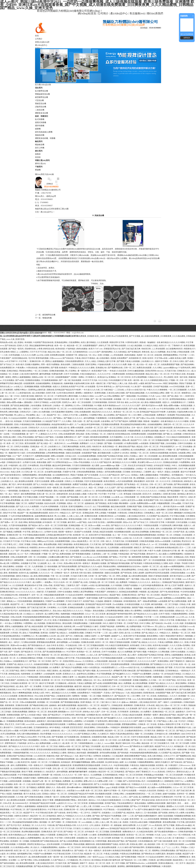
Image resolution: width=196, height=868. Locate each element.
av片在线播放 (120, 516)
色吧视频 (146, 557)
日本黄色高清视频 (132, 604)
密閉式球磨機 (41, 123)
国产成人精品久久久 (150, 633)
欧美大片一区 (165, 346)
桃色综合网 (191, 668)
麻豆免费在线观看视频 (67, 705)
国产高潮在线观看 (181, 529)
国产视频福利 (73, 863)
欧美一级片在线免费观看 (70, 500)
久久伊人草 (138, 538)
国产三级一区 (75, 784)
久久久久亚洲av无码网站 (180, 645)
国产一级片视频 (133, 579)
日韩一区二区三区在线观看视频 (73, 560)
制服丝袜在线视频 (148, 765)
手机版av (88, 611)
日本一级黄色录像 (180, 750)
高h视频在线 (24, 491)
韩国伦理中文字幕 (117, 342)
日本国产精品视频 (161, 387)
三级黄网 (148, 472)
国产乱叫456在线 (123, 387)
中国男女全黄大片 (8, 718)
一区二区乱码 (64, 589)
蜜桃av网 (126, 440)
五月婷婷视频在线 (110, 775)
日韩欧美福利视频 (186, 832)
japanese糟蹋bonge (108, 465)
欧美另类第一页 (81, 620)
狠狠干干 (11, 488)
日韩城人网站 (37, 544)
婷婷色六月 (173, 813)
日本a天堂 (7, 803)
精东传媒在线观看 (55, 721)
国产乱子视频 (169, 825)
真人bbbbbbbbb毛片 (105, 671)
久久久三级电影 (97, 443)
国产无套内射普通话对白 (11, 475)
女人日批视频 (131, 762)
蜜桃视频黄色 (39, 601)
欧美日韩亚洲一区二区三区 (56, 409)
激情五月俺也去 (23, 576)
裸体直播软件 (140, 481)
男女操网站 (31, 415)
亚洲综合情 (47, 406)
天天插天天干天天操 (12, 541)
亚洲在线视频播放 (43, 424)
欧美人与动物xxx (131, 456)
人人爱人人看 (86, 806)
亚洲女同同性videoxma (155, 371)
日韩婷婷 (167, 677)
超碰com (125, 702)
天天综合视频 (50, 658)
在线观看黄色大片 (179, 402)
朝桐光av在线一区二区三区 (43, 377)
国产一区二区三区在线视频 (25, 399)
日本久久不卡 (108, 519)
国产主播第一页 (58, 822)
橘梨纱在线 (90, 844)
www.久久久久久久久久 (26, 592)
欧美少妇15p (8, 750)
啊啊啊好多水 (185, 857)
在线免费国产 (123, 358)
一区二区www (39, 589)
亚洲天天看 (51, 393)
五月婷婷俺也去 (172, 671)
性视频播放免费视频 (15, 721)
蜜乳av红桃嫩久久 (96, 484)
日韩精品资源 (117, 705)
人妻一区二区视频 (110, 554)
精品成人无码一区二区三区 (148, 447)
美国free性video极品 (19, 645)
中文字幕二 (24, 361)
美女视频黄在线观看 (104, 794)
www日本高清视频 (177, 387)
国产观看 (121, 361)
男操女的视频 (79, 844)
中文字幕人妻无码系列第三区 (31, 598)
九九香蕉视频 (113, 548)
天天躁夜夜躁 (67, 844)
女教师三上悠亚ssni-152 (85, 491)
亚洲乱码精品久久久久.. (153, 507)
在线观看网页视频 (155, 434)
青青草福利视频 (42, 358)
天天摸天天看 (127, 478)
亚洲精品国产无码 (65, 630)
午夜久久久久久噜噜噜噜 (157, 390)
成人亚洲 (25, 500)
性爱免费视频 (46, 387)
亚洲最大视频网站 (33, 364)
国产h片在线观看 (92, 475)
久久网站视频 (173, 639)
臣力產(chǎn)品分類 (43, 85)
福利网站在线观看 (115, 522)
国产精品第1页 (27, 652)
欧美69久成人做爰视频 (29, 573)
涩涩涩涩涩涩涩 (77, 727)
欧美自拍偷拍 (30, 721)
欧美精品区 (66, 762)
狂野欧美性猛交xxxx (64, 462)
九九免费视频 (96, 775)
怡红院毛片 (51, 772)
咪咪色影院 (84, 699)
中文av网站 (182, 431)
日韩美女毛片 (25, 412)
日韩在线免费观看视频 (86, 472)
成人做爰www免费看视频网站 (171, 554)
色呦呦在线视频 (14, 715)
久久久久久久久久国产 (132, 406)
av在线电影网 (49, 674)
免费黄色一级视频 (80, 696)
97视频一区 (174, 380)
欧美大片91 (54, 513)
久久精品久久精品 (151, 346)
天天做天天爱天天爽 (139, 551)
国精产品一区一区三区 (9, 702)
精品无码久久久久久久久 (103, 412)
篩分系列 (39, 151)
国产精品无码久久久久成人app (114, 560)
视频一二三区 (121, 465)
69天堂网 (23, 731)
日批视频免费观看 (112, 469)
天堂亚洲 (64, 507)
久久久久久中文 (104, 374)
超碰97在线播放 (169, 794)
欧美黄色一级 (162, 765)
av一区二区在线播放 (184, 447)
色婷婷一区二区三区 (145, 355)
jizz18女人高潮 (43, 355)
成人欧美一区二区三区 (184, 649)
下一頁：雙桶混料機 (43, 318)
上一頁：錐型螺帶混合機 (45, 315)
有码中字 (157, 658)
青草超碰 (127, 494)
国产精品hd (33, 525)
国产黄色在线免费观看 (68, 567)
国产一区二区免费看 (33, 686)
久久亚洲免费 (103, 342)
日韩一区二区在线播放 (38, 557)
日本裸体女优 (23, 548)
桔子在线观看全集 (72, 737)
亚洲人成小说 (64, 428)
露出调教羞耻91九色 (183, 727)
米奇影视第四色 (130, 601)
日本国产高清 (179, 532)
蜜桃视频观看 (93, 753)
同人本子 (187, 570)
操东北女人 (157, 582)
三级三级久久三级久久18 (127, 620)
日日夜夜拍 (11, 838)
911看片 (184, 705)
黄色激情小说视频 (99, 563)
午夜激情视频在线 (44, 529)
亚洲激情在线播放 (33, 380)
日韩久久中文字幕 (71, 415)
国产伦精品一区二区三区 (72, 819)
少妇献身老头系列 (150, 639)
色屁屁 (113, 358)
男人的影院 (169, 377)
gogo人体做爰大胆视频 (152, 727)
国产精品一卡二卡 (56, 570)
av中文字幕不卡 (12, 361)
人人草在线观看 (159, 349)
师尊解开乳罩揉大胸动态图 (11, 383)
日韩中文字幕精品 (41, 402)
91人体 (134, 387)
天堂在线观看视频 (25, 601)
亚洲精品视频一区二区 (78, 525)
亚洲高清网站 (163, 661)
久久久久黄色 (149, 529)
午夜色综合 (135, 765)
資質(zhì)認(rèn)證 (42, 42)
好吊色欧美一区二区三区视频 (55, 522)
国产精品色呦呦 (187, 364)
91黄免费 (65, 727)
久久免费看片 (170, 759)
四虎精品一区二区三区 (167, 791)
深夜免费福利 (175, 734)
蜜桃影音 (108, 601)
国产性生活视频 (7, 816)
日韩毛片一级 (38, 409)
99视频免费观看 (134, 431)
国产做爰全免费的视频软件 (125, 491)
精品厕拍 (82, 677)
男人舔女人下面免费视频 (30, 633)
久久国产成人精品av (55, 639)
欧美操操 (107, 750)
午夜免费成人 (165, 475)
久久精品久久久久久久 (91, 828)
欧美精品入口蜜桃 (161, 563)
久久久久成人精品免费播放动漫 (182, 686)
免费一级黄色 (6, 377)
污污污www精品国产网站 (64, 431)
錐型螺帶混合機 (41, 97)
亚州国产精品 (59, 585)
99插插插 (143, 592)
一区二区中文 (85, 813)
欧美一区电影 (175, 563)
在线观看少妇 (82, 838)
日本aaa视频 (176, 503)
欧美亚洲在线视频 (100, 510)
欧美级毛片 (153, 649)
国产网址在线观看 (119, 346)
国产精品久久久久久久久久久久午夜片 (127, 525)
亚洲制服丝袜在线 (118, 709)
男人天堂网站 (71, 371)
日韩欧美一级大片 (62, 573)
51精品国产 (106, 819)
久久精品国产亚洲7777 (52, 421)
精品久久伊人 (50, 598)
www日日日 (75, 589)
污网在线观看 (35, 554)
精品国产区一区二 (55, 415)
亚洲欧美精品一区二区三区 (161, 532)
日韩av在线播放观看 (83, 412)
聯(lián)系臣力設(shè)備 (44, 174)
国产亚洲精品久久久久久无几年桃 (113, 655)
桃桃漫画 (134, 702)
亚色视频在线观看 (121, 409)
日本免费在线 (33, 465)
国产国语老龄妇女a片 (37, 645)
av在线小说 (127, 538)
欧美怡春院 (135, 645)
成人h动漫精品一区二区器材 (99, 459)
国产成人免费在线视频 (62, 554)
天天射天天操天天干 (74, 601)
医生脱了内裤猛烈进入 (93, 450)
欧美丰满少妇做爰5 (72, 639)
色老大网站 (23, 522)
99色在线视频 (160, 740)
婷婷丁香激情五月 (177, 661)
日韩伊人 (68, 481)
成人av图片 (114, 633)
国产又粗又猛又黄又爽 (131, 349)
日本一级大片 (137, 428)
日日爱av (121, 589)
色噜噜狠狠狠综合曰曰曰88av (129, 567)
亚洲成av (100, 472)
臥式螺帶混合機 (41, 91)
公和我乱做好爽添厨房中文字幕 (59, 535)
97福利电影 (71, 349)
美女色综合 (12, 548)
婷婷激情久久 (113, 592)
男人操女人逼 (116, 822)
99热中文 (184, 497)
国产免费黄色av (183, 450)
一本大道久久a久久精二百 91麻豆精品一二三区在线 (103, 390)
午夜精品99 (153, 652)
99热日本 (141, 857)
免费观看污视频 (136, 421)
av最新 (171, 358)
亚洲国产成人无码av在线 (170, 478)
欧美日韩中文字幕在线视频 (100, 535)
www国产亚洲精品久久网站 (85, 734)
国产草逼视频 (58, 737)
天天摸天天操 (119, 541)
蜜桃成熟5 (29, 402)
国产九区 (20, 507)
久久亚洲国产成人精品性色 (158, 516)
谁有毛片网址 (52, 589)
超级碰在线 (8, 399)
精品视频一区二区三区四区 (162, 557)
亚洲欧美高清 (7, 469)
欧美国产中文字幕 (77, 387)
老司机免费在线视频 (113, 472)
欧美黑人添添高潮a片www (11, 690)
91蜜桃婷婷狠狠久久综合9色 (85, 630)
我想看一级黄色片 (66, 532)
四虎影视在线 (149, 693)
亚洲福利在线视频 (177, 538)
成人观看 (96, 465)
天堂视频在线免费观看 (110, 424)
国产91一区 (57, 661)
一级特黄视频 (12, 491)
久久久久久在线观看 (49, 428)
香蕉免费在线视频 (8, 507)
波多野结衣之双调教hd (86, 674)
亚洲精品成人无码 (181, 557)
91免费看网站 (185, 462)
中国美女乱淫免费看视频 (130, 854)
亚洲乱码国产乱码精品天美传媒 (110, 456)
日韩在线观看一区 (132, 497)
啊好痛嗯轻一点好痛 (51, 500)
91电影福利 (14, 465)
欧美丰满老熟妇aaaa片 (112, 406)
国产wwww (126, 475)
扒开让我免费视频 (140, 377)
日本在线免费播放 (8, 459)
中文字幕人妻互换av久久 (33, 532)
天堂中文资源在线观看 (94, 481)
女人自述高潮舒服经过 (154, 759)
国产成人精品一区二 (176, 396)
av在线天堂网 (56, 402)
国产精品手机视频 (138, 554)
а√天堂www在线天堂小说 (136, 390)
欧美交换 (162, 639)
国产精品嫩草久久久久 (122, 674)
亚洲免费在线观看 (58, 355)
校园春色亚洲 (18, 440)
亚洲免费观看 (116, 832)
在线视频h (71, 690)
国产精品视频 (73, 497)
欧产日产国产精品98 (120, 421)
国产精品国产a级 (72, 806)
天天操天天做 (171, 371)
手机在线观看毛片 (168, 447)
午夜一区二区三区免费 (146, 488)
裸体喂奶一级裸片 (151, 715)
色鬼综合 (165, 538)
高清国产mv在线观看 (83, 532)
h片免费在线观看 (131, 443)
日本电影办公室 (161, 734)
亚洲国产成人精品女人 (59, 633)
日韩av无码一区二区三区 (55, 440)
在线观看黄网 (29, 383)
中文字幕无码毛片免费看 (142, 677)
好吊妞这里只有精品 (145, 465)
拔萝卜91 (51, 462)
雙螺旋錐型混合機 (42, 94)
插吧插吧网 (136, 557)
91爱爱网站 (15, 563)
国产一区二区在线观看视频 (155, 560)
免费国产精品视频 (45, 399)
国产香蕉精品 (101, 503)
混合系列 (39, 88)
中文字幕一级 (125, 557)
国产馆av (134, 806)
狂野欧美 (97, 756)
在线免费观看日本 (8, 368)
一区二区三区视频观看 (178, 390)
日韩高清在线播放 (135, 560)
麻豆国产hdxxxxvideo (154, 383)
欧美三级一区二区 (22, 851)
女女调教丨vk (14, 860)
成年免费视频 (89, 418)
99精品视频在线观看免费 (54, 595)
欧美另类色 (35, 769)
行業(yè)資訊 (45, 326)
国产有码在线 (176, 570)
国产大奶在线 (60, 813)
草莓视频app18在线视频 (154, 775)
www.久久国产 (95, 352)
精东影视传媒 (174, 592)
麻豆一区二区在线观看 (82, 402)
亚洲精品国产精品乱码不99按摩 (81, 794)
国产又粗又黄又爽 (184, 791)
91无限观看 (51, 835)
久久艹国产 (17, 456)
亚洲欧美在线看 (91, 516)
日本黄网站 (52, 608)
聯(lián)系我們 (155, 13)
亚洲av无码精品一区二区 (96, 434)
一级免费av (48, 582)
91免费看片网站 (96, 415)
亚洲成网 (171, 415)
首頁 (37, 36)
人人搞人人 (71, 664)
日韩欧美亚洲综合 (136, 513)
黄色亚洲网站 (153, 636)
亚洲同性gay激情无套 (37, 390)
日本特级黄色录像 (185, 560)
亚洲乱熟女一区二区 (39, 447)
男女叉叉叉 (10, 724)
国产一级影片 (164, 702)
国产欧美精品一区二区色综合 (136, 484)
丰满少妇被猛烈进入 (88, 374)
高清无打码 (25, 762)
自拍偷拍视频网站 (43, 383)
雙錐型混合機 (41, 104)
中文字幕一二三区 (187, 355)
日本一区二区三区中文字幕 (123, 686)
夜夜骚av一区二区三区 (140, 453)
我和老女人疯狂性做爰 (77, 753)
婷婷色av (87, 712)
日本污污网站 (145, 623)
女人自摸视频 (176, 434)
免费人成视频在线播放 (149, 475)
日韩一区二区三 (156, 484)
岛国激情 (188, 554)
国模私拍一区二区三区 (38, 712)
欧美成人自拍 (36, 794)
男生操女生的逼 (149, 800)
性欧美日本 (97, 447)
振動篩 (38, 154)
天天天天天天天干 (103, 664)
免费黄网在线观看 (43, 456)
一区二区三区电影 (171, 604)
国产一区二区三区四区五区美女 (118, 428)
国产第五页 (55, 551)
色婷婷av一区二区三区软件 (70, 847)
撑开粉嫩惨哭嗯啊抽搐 (81, 762)
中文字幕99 (71, 652)
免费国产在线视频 (80, 484)
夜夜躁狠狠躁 (66, 484)
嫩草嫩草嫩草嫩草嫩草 (78, 772)
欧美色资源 (60, 349)
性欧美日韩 (146, 349)
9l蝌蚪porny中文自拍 (45, 541)
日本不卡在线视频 (72, 374)
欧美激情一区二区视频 (172, 579)
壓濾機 (38, 170)
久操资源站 (172, 412)
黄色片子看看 (27, 772)
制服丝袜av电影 (53, 756)
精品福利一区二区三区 (114, 731)
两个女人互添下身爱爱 (174, 585)
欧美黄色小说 (23, 680)
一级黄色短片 (185, 671)
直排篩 (38, 157)
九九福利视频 (90, 608)
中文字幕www (72, 440)
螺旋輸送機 (40, 145)
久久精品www (29, 614)
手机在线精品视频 (183, 415)
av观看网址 (24, 352)
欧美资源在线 (25, 611)
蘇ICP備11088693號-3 (57, 330)
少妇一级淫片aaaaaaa (93, 778)
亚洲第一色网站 (78, 377)
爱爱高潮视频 (44, 576)
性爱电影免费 (57, 374)
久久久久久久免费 (29, 355)
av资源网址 (76, 478)
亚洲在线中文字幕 (170, 551)
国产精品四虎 (131, 841)
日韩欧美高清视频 (147, 541)
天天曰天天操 (180, 668)
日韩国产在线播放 (131, 585)
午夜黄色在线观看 (151, 525)
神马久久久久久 (172, 857)
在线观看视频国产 (91, 346)
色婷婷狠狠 (26, 674)
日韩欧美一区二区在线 (147, 724)
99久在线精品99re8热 (10, 595)
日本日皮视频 (182, 522)
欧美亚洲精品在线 (20, 358)
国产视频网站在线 (116, 368)
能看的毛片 (125, 551)
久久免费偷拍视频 (148, 668)
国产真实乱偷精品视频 (135, 393)
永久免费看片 (55, 668)
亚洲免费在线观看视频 (64, 686)
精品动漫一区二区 (75, 346)
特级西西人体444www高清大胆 (42, 548)
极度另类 (78, 686)
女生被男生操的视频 (150, 431)
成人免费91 (37, 582)
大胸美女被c (79, 636)
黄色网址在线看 (186, 639)
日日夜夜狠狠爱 (132, 541)
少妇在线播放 (36, 406)
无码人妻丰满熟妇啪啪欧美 (28, 734)
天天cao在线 (91, 431)
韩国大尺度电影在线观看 (159, 576)
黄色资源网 (53, 712)
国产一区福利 (84, 437)
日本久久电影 (180, 500)
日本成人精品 (143, 570)
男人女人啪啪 (60, 516)
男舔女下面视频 (186, 383)
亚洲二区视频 (104, 355)
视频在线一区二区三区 (51, 655)
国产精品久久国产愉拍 (45, 437)
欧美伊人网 (124, 844)
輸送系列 (39, 141)
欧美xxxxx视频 (95, 525)
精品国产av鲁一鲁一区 (121, 677)
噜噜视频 (143, 409)
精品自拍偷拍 (137, 693)
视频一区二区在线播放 (145, 734)
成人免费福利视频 (134, 626)
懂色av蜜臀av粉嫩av (15, 402)
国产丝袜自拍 (11, 346)
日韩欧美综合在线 (68, 510)
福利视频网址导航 (25, 854)
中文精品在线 (72, 645)
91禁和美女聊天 (132, 342)
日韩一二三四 (128, 816)
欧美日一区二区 (102, 642)
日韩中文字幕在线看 (61, 399)
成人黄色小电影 (13, 529)
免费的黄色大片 (70, 437)
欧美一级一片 (20, 784)
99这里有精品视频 (121, 765)
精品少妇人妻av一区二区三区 (60, 352)
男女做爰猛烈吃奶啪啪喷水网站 (134, 424)
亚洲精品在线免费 (75, 608)
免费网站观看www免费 (147, 503)
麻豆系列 (72, 522)
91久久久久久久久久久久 (147, 491)
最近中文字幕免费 (188, 472)
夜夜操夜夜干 (25, 595)
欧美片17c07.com (96, 349)
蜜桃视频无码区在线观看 (56, 724)
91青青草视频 (101, 841)
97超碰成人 (142, 649)
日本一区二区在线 (187, 380)
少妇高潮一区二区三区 (94, 428)
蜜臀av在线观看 (77, 428)
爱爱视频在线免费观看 (46, 642)
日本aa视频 (189, 769)
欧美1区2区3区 (162, 800)
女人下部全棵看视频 (102, 507)
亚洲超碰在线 (57, 383)
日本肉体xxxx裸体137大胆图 (92, 639)
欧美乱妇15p (103, 377)
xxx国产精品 (82, 522)
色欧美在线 (74, 699)
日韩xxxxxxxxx (56, 358)
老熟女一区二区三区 (76, 503)
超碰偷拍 (53, 705)
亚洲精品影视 (108, 778)
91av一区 (177, 835)
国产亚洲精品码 (135, 352)
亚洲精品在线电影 (171, 462)
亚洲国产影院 (173, 510)
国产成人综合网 (93, 421)
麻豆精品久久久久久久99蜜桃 (125, 462)
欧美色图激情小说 (87, 841)
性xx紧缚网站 (137, 611)
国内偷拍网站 (107, 352)
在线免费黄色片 (84, 693)
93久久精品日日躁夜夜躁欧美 (179, 437)
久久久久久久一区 (46, 573)
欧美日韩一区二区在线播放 (160, 709)
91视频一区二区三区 (175, 740)
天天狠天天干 (29, 456)
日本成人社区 (71, 456)
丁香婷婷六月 (177, 346)
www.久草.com (153, 409)
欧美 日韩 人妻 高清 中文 (42, 709)
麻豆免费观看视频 (29, 494)
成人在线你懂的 (103, 358)
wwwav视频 (40, 724)
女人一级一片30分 (13, 396)
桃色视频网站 (34, 740)
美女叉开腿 (171, 352)
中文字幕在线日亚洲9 (45, 813)
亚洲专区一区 (183, 794)
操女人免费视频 (125, 683)
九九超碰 (125, 819)
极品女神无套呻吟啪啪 (91, 424)
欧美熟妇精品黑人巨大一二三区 (178, 548)
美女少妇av (57, 611)
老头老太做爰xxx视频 (78, 494)
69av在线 (168, 623)
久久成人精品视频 (135, 346)
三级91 (35, 412)
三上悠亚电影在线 (24, 393)
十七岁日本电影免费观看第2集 (21, 516)
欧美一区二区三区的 (15, 443)
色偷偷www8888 (16, 538)
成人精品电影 (153, 592)
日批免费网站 (75, 342)
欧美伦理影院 (110, 481)
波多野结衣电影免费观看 (24, 519)
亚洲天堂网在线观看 (107, 759)
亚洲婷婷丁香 (72, 355)
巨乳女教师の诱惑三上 (9, 352)
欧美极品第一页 (181, 746)
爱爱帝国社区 (11, 743)
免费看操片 (162, 415)
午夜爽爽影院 (101, 418)
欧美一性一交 (60, 346)
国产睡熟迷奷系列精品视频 (119, 563)
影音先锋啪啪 (120, 579)
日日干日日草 (36, 500)
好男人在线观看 (182, 409)
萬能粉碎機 (40, 135)
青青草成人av (109, 387)
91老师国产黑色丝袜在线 (44, 342)
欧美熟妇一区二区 (165, 535)
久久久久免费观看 (32, 507)
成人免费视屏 (122, 582)
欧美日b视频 (113, 503)
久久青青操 (136, 633)
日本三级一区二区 (47, 828)
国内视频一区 (45, 822)
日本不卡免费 (46, 769)
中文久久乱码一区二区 (63, 582)
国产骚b (166, 434)
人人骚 (17, 762)
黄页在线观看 (30, 443)
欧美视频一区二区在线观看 (49, 702)
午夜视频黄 (112, 513)
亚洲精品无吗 (62, 835)
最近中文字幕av (86, 756)
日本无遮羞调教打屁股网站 (62, 412)
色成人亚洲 (16, 472)
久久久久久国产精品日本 (101, 462)
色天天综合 (41, 671)
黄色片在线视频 (14, 431)
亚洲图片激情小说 (79, 459)
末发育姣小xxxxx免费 (76, 791)
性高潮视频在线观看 (187, 465)
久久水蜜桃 (152, 750)
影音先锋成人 (137, 472)
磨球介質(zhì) (40, 164)
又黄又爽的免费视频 (71, 447)
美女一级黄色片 (25, 409)
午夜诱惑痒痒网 (171, 469)
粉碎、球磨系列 (41, 116)
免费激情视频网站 (30, 475)
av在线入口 (19, 387)
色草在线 (97, 652)
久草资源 (14, 633)
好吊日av (31, 743)
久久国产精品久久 (59, 860)
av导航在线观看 (183, 352)
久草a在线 (151, 705)
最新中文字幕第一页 (164, 361)
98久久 (106, 623)
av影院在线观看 (127, 548)
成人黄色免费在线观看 (168, 456)
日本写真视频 (138, 759)
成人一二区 (41, 415)
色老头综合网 (50, 503)
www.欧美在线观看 (76, 409)
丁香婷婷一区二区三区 (111, 478)
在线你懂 (158, 355)
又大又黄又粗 (96, 544)
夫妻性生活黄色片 (22, 816)
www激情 (93, 835)
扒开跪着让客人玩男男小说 (64, 529)
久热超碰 (100, 601)
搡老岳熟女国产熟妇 (127, 447)
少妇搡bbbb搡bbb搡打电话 (59, 557)
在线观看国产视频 (89, 453)
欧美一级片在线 (181, 377)
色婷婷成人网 (70, 626)
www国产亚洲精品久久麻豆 (88, 626)
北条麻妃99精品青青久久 (42, 611)
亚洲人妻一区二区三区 (46, 494)
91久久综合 (103, 380)
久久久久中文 (165, 481)
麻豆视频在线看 (104, 453)
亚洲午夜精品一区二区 (90, 702)
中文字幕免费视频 (8, 503)
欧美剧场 (173, 453)
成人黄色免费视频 (140, 683)
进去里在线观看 (54, 844)
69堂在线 (57, 775)
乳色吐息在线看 (108, 529)
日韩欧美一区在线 (104, 797)
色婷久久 (189, 585)
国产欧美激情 (137, 563)
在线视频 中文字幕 (29, 563)
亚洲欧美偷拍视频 (57, 371)
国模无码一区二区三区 (45, 396)
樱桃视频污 (179, 513)
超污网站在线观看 (164, 488)
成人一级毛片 (158, 472)
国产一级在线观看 (145, 387)
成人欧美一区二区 (8, 658)
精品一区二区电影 (96, 488)
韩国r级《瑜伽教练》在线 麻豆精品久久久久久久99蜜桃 (162, 342)
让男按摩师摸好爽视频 (56, 453)
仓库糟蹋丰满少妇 (94, 715)
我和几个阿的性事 (28, 671)
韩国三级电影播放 (171, 383)
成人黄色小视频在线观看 (151, 402)
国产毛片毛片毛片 (11, 611)
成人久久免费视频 (158, 352)
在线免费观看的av (88, 589)
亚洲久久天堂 (23, 346)
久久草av (77, 406)
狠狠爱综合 (187, 393)
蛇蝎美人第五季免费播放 (84, 592)
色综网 (59, 674)
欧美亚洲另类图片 (156, 469)
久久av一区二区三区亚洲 (96, 614)
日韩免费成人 (150, 513)
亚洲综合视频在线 (166, 863)
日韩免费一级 (47, 775)
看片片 (26, 794)
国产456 (69, 636)
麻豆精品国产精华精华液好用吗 (120, 614)
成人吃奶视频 (40, 623)
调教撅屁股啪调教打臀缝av (94, 787)
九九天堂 (34, 851)
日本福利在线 (178, 677)
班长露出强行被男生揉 (111, 860)
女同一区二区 (37, 595)
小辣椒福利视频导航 (21, 753)
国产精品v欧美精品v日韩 (66, 825)
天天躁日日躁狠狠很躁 (32, 421)
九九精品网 (42, 563)
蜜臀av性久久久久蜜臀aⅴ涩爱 (96, 781)
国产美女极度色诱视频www (54, 652)
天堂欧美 (152, 860)
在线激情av (158, 494)
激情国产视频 (138, 608)
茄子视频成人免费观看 (13, 532)
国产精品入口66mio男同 (186, 731)
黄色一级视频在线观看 (45, 519)
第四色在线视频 (35, 522)
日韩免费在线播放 (80, 623)
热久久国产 (96, 712)
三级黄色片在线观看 (152, 538)
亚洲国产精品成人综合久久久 (175, 778)
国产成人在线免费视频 (23, 469)
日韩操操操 (118, 601)
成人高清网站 (109, 415)
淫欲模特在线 (30, 349)
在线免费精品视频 (88, 551)
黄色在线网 (66, 364)
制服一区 (132, 364)
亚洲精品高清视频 (96, 803)
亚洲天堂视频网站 (76, 507)
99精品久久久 (66, 513)
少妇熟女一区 (59, 406)
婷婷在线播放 (82, 349)
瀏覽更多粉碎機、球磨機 (45, 138)
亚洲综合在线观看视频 (159, 453)
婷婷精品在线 (14, 674)
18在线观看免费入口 (109, 668)
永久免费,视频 (44, 412)
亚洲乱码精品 (13, 371)
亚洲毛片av (67, 402)
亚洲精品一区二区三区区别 (120, 377)
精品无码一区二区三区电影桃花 (16, 630)
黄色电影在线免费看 (96, 731)
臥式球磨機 (40, 119)
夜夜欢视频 (42, 462)
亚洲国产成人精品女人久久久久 (144, 642)
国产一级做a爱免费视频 (11, 500)
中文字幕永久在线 (178, 374)
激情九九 (23, 655)
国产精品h (185, 595)
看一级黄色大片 (84, 371)
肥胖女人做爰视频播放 (55, 361)
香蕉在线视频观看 (135, 529)
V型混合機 (39, 100)
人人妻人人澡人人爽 (75, 516)
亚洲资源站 (135, 712)
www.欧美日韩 (40, 756)
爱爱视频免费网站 (171, 355)
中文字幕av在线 (161, 358)
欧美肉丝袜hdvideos (182, 428)
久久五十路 (129, 437)
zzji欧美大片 (61, 803)
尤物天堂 (111, 434)
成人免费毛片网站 (56, 450)
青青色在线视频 (75, 519)
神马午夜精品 (55, 727)
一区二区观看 (61, 497)
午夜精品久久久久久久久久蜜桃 (82, 368)
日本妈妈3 (15, 683)
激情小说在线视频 (30, 431)
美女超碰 (191, 374)
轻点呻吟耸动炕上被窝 (94, 409)
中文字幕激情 (168, 727)
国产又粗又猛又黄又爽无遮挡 (19, 570)
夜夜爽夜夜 (129, 705)
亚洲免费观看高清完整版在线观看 (87, 765)
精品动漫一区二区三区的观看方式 (123, 661)
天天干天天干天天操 (39, 352)
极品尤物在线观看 (119, 507)
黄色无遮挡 (83, 800)
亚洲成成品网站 (61, 342)
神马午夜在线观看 (25, 484)
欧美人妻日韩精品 (89, 342)
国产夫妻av (141, 418)
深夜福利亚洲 (62, 494)
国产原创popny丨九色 (121, 693)
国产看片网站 (70, 570)
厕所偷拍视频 (104, 585)
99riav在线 (151, 418)
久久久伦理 (180, 608)
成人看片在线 (48, 838)
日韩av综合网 (16, 617)
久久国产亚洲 (164, 570)
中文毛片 (182, 721)
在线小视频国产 (79, 598)
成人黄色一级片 (168, 459)
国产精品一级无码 (16, 349)
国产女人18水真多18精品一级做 (46, 484)
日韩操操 (177, 535)
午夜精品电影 (124, 554)
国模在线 (51, 390)
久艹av (78, 424)
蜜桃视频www (64, 712)
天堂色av (108, 693)
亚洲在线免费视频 (20, 712)
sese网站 (134, 769)
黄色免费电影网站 (129, 570)
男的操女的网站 (26, 371)
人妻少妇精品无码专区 (156, 450)
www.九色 (136, 699)
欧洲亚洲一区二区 (45, 431)
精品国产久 (106, 705)
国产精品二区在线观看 (92, 746)
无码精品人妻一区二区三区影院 (102, 582)
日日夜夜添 (190, 810)
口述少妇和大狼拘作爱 (29, 374)
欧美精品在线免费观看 (129, 592)
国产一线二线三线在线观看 (70, 380)
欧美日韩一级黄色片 (82, 563)
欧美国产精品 (89, 601)
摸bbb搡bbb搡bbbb (28, 759)
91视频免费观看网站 (180, 614)
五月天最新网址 (117, 437)
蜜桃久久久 (179, 642)
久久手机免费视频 (15, 778)
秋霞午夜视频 (92, 598)
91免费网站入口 (28, 636)
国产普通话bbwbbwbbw (136, 863)
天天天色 (38, 652)
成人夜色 (34, 576)
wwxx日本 (30, 724)
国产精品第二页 (26, 589)
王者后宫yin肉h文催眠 (116, 393)
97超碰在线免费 (104, 364)
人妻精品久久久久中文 (48, 434)
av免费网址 (190, 781)
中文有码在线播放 (168, 409)
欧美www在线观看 (163, 541)
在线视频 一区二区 (122, 399)
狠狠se (127, 611)
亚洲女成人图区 (10, 437)
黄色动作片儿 (152, 554)
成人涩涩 (23, 465)
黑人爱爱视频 (139, 478)
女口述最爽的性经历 (175, 349)
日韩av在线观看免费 (67, 434)
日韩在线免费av (103, 727)
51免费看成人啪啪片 (75, 724)
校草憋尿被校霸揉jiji (178, 399)
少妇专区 (129, 690)
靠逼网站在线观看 (109, 866)
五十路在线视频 (51, 567)
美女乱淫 (132, 465)
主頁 (37, 212)
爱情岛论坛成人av (184, 772)
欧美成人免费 (181, 358)
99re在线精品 (143, 396)
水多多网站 (106, 421)
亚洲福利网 (35, 841)
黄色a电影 (80, 434)
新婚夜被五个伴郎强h (40, 551)
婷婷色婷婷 (160, 548)
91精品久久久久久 (156, 377)
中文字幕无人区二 (11, 544)
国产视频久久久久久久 (73, 418)
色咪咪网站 (121, 626)
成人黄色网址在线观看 (24, 481)
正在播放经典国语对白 (134, 731)
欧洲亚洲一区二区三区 (51, 680)
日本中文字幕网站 (114, 538)
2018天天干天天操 (90, 380)
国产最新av (58, 418)
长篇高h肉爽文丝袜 (82, 383)
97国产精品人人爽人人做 (117, 383)
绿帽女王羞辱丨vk (92, 636)
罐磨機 (38, 129)
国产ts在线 (20, 380)
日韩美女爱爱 (70, 838)
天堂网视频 (61, 503)
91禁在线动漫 (32, 368)
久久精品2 (191, 652)
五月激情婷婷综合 (81, 352)
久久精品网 (87, 500)
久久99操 (153, 680)
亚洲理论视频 (100, 393)
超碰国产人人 (117, 636)
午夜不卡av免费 (155, 551)
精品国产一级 (23, 513)
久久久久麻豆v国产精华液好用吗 (92, 440)
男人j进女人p (20, 415)
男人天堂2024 (85, 860)
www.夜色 (106, 525)
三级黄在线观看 (78, 364)
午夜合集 (51, 825)
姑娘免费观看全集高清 (44, 516)
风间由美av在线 (7, 342)
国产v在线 (190, 361)
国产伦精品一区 (81, 851)
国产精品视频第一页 (176, 491)
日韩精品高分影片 (14, 462)
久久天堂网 (146, 604)
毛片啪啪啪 (22, 608)
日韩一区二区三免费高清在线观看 (138, 368)
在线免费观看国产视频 (171, 364)
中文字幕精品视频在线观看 (34, 535)
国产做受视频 (84, 538)
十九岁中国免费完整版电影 (42, 491)
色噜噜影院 (169, 781)
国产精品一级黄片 (134, 639)
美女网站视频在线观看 (31, 832)
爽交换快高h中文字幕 (34, 585)
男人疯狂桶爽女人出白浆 (17, 428)
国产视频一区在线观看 (114, 443)
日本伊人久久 (107, 765)
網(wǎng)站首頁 (87, 13)
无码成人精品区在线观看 (103, 532)
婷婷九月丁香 (105, 346)
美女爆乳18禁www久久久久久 (40, 418)
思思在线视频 (43, 668)
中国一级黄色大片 (36, 765)
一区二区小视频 (95, 696)
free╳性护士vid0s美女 (121, 453)
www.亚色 (101, 589)
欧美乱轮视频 (187, 406)
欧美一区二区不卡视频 (80, 399)
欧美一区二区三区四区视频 (120, 510)
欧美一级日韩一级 (136, 380)
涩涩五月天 (147, 494)
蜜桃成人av (12, 601)
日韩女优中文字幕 (157, 522)
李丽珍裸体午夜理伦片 (175, 636)
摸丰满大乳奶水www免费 (152, 406)
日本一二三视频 (116, 781)
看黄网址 (156, 851)
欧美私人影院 (86, 447)
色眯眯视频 (69, 383)
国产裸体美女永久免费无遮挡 (142, 746)
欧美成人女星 (190, 655)
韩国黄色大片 (190, 349)
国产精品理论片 (55, 715)
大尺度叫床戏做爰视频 (18, 525)
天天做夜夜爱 (51, 592)
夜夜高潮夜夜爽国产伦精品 (136, 756)
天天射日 (77, 828)
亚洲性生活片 (190, 519)
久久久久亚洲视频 (138, 399)
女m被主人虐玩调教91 (157, 510)
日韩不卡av (179, 781)
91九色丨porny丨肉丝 (158, 396)
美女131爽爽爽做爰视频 (22, 693)
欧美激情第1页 (135, 358)
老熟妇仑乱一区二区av (88, 355)
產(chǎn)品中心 (119, 13)
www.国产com (101, 396)
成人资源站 (19, 342)
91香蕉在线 (122, 513)
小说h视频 (59, 437)
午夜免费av (21, 368)
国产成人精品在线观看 (34, 626)
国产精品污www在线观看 (136, 787)
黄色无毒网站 (9, 567)
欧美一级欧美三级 (98, 383)
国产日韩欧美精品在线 (50, 841)
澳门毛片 (13, 484)
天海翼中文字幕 (69, 472)
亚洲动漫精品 (160, 718)
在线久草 (192, 497)
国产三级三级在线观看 (164, 428)
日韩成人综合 (135, 630)
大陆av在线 (145, 579)
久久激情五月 (103, 734)
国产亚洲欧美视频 (129, 857)
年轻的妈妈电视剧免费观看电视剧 (170, 418)
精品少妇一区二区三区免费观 (88, 529)
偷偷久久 (96, 740)
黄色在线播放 (99, 611)
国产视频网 (106, 636)
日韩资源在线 (177, 481)
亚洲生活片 (172, 560)
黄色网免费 (80, 431)
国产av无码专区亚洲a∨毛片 (134, 781)
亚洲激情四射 (98, 573)
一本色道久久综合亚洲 (117, 371)
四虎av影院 (133, 383)
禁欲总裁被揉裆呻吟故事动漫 (42, 346)
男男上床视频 (101, 513)
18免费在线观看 (119, 374)
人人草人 (124, 797)
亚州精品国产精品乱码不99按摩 (68, 390)
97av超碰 (69, 649)
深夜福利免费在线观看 (66, 548)
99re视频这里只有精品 (73, 450)
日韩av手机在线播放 (26, 437)
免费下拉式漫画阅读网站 (109, 598)
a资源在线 (72, 683)
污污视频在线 (40, 649)
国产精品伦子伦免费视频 (182, 658)
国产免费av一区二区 (9, 522)
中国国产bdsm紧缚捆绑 (55, 601)
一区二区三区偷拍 (41, 371)
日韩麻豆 (89, 633)
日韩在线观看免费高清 (75, 361)
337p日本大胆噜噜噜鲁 (50, 507)
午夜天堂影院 (35, 680)
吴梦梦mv (91, 797)
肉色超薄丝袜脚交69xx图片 (63, 424)
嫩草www (105, 828)
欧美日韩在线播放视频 (34, 440)
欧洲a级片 (64, 368)
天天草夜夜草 (123, 712)
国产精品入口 (148, 548)
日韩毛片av (171, 772)
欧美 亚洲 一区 (152, 481)
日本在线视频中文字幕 (118, 380)
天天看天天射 (150, 731)
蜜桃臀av (79, 393)
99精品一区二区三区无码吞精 (131, 775)
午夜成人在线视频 (133, 361)
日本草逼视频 (14, 355)
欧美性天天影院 (22, 488)
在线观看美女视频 (77, 633)
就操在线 (13, 554)
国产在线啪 (168, 484)
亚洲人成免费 (139, 573)
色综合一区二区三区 (97, 863)
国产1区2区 (77, 513)
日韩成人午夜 (156, 579)
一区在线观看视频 (18, 434)
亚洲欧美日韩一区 (37, 361)
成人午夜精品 (103, 709)
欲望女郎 (40, 614)
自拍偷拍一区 (92, 759)
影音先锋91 (107, 851)
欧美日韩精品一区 (110, 447)
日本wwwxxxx (185, 765)
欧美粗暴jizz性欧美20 (9, 655)
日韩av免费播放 (114, 396)
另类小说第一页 (79, 421)
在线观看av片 (160, 437)
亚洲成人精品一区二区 (142, 851)
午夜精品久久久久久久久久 (140, 582)
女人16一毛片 (23, 554)
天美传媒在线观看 (96, 620)
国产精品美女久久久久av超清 (90, 567)
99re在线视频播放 (127, 469)
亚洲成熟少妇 (101, 368)
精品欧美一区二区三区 (94, 854)
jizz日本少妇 (135, 402)
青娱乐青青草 (173, 497)
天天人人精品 (91, 361)
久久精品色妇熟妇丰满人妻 (11, 614)
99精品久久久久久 (140, 510)
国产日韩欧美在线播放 (34, 797)
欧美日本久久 (61, 443)
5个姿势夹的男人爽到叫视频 (66, 396)
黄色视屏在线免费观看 (100, 437)
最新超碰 (118, 825)
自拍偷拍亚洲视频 (41, 664)
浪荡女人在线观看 (172, 472)
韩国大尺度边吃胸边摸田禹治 (122, 734)
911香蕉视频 (78, 481)
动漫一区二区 (155, 364)
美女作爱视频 (46, 465)
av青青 (40, 349)
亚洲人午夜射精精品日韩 (25, 424)
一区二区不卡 (11, 737)
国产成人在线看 (38, 478)
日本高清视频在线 (146, 841)
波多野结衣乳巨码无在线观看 (148, 459)
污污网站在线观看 (29, 642)
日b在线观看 (187, 535)
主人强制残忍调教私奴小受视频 (134, 598)
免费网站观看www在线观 (48, 778)
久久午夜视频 (105, 497)
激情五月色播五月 (163, 762)
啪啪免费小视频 (74, 750)
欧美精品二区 (29, 825)
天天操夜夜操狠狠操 (50, 380)
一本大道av (8, 623)
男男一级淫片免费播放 (51, 364)
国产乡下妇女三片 (8, 364)
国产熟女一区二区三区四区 (59, 459)
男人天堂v (116, 819)
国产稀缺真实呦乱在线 (54, 626)
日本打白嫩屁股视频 (136, 371)
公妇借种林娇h (177, 702)
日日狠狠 (127, 472)
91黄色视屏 (170, 522)
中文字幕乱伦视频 (30, 497)
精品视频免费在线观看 (39, 513)
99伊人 (175, 465)
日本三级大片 (161, 769)
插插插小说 (126, 784)
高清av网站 (68, 563)
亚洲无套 (45, 633)
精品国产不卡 (137, 440)
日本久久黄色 (179, 361)
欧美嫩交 (139, 686)
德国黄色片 (89, 393)
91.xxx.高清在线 (159, 772)
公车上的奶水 (95, 825)
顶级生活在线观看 (73, 453)
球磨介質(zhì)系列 (42, 160)
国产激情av (114, 557)
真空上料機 (40, 148)
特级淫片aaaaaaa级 (155, 598)
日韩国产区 (96, 813)
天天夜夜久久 (91, 377)
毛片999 (32, 358)
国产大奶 (4, 652)
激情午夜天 (190, 582)
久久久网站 (158, 368)
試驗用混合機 (41, 107)
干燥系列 (39, 167)
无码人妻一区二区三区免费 (65, 709)
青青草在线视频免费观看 (37, 604)
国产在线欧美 (76, 557)
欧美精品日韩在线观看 (136, 374)
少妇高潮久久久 (148, 361)
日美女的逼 (8, 519)
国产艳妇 (14, 589)
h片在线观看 (90, 387)
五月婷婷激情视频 (100, 402)
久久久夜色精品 (121, 352)
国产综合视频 (185, 690)
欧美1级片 (20, 364)
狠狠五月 (138, 548)
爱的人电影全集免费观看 (64, 491)
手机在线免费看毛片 (126, 803)
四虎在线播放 (130, 355)
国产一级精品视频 (129, 396)
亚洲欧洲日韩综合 (106, 516)
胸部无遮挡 (177, 709)
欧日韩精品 (96, 860)
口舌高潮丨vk (6, 585)
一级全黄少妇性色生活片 (35, 560)
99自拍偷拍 (149, 608)
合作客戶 (54, 326)
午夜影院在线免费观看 (36, 639)
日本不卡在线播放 (109, 652)
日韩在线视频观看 (186, 456)
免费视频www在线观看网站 (175, 598)
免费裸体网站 (160, 608)
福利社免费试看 (129, 825)
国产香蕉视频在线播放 (82, 554)
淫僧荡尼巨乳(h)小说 (112, 349)
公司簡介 (103, 13)
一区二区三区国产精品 (10, 671)
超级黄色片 (181, 712)
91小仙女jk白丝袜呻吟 (18, 418)
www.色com (66, 478)
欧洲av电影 (17, 649)
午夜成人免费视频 (53, 478)
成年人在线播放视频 (164, 529)
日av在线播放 (118, 604)
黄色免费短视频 (45, 475)
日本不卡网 (183, 469)
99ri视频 (187, 775)
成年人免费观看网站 (19, 765)
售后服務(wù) (137, 13)
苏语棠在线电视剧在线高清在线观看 (112, 431)
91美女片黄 (93, 494)
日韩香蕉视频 (88, 406)
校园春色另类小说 (41, 819)
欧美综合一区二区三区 (123, 412)
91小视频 (98, 406)
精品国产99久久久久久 (171, 595)
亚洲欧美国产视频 (157, 443)
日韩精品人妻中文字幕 (107, 361)
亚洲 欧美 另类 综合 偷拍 (119, 402)
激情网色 (69, 406)
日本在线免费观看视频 (36, 453)
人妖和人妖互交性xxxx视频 (132, 500)
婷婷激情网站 (45, 368)
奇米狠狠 (28, 342)
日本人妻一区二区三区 (89, 497)
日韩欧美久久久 (184, 371)
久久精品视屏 (118, 756)
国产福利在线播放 (8, 863)
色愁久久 (56, 387)
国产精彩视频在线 (145, 671)
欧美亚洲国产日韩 (99, 371)
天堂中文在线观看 (42, 481)
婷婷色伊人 (189, 481)
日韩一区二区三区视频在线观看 (156, 440)
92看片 (162, 636)
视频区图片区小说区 (17, 453)
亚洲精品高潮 (88, 513)
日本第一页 (93, 576)
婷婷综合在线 (49, 349)
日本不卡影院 (117, 459)
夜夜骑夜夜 (14, 573)
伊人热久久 (35, 847)
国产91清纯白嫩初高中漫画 (149, 810)
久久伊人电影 (178, 623)
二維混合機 (40, 110)
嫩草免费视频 (45, 374)
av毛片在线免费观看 (125, 481)
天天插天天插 (48, 686)
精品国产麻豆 (115, 595)
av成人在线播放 (7, 784)
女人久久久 (166, 658)
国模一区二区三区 (173, 393)
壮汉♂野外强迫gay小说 (107, 630)
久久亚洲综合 (88, 661)
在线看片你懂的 (30, 778)
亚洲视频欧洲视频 (32, 387)
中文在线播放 (9, 380)
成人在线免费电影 (138, 450)
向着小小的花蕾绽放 (92, 668)
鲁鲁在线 (146, 352)
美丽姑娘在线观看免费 (163, 699)
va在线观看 (163, 601)
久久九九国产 (111, 488)
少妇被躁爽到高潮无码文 (148, 620)
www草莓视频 (73, 443)
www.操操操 (87, 822)
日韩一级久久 (106, 541)
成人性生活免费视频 (141, 532)
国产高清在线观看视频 (29, 828)
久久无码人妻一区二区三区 (33, 472)
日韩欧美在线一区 (73, 822)
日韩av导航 (48, 585)
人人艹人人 (166, 847)
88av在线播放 (145, 519)
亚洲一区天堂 (78, 718)
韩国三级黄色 (53, 671)
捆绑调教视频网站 (134, 866)
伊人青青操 (12, 854)
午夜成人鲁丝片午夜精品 (85, 358)
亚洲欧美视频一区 (84, 510)
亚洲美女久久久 (69, 674)
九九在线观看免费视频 (87, 456)
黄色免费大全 (68, 851)
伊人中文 (190, 500)
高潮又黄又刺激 (28, 396)
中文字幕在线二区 (18, 810)
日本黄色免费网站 (116, 418)
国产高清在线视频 (8, 844)
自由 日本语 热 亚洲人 (97, 522)
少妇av (74, 541)
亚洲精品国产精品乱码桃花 (174, 582)
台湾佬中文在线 (29, 462)
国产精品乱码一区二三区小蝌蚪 (129, 415)
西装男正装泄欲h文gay (37, 844)
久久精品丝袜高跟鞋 (145, 832)
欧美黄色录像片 (172, 690)
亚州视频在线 (178, 475)
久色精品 (162, 491)
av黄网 (181, 813)
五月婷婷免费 (117, 750)
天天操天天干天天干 (144, 658)
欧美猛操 (18, 421)
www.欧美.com (117, 497)
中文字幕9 (103, 494)
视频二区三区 (22, 503)
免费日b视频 (29, 538)
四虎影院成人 (163, 696)
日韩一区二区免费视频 (92, 519)
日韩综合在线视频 (114, 724)
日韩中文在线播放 (185, 443)
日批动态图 (137, 494)
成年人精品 (143, 769)
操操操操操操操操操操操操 (108, 551)
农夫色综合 (57, 677)
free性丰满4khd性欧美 (66, 393)
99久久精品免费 (166, 500)
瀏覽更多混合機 (41, 113)
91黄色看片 (173, 765)
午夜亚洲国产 (6, 358)
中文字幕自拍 (109, 810)
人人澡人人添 (92, 655)
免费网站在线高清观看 (157, 803)
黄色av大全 (128, 522)
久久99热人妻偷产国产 (132, 800)
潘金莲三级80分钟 (123, 743)
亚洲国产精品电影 (108, 626)
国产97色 (164, 592)
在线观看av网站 (185, 453)
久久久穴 (88, 507)
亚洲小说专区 (148, 358)
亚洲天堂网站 (91, 364)
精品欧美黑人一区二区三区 (158, 399)
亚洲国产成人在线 (81, 582)
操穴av (42, 525)
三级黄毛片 (71, 585)
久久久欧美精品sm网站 (155, 393)
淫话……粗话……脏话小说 (36, 450)
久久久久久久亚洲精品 (144, 437)
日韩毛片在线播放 (22, 447)
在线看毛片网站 (165, 750)
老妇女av (116, 797)
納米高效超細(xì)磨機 (44, 132)
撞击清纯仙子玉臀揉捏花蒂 (57, 784)
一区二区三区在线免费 (174, 775)
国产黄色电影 (123, 753)
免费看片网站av (21, 390)
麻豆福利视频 (157, 604)
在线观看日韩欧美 (151, 611)
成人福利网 (82, 709)
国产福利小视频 (140, 652)
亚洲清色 (65, 387)
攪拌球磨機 (40, 126)
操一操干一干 (32, 434)
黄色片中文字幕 (10, 513)
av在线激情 (144, 443)
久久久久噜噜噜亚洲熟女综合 (156, 380)
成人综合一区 (142, 364)
